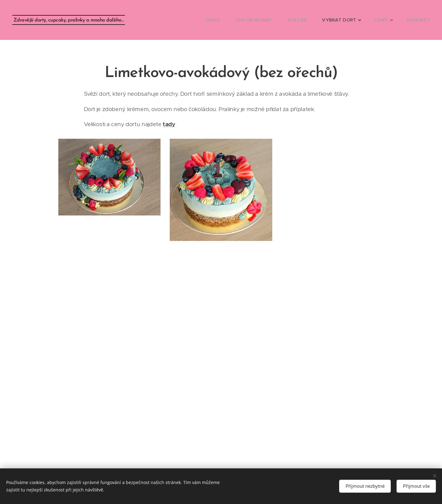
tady (169, 124)
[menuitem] (231, 20)
